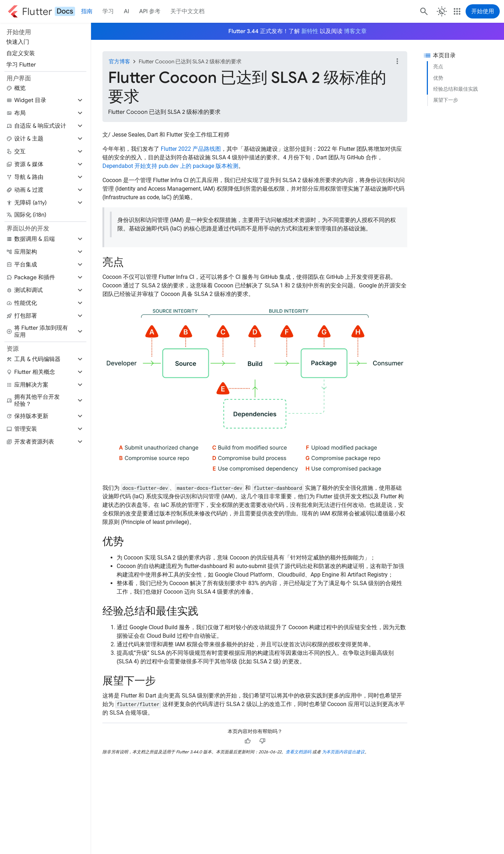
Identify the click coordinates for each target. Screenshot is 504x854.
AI (126, 11)
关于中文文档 (187, 11)
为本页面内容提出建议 (343, 752)
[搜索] (423, 11)
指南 (87, 11)
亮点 (438, 67)
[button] (45, 100)
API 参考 (150, 11)
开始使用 (483, 11)
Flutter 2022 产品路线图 (191, 149)
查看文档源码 (298, 752)
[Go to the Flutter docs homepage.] (41, 11)
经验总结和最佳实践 (456, 89)
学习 (108, 11)
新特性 (310, 31)
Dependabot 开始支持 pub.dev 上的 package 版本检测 (170, 166)
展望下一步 (446, 100)
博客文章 (355, 31)
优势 (438, 78)
